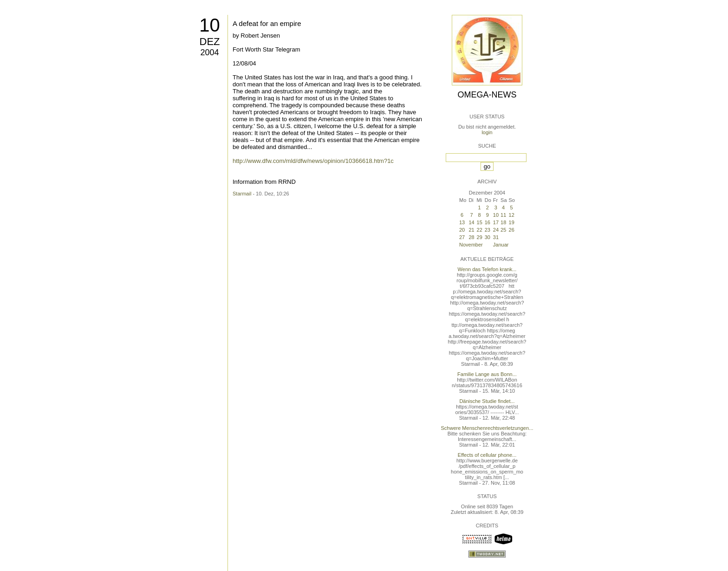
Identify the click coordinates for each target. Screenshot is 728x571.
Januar (501, 245)
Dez (210, 42)
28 (471, 237)
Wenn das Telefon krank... (487, 269)
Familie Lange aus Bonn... (487, 374)
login (487, 132)
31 (496, 237)
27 (462, 237)
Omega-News (487, 95)
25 (503, 230)
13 (462, 222)
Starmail (242, 194)
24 (496, 230)
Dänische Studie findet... (487, 401)
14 (471, 222)
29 (480, 237)
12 (512, 215)
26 (512, 230)
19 (512, 222)
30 (487, 237)
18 (503, 222)
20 (462, 230)
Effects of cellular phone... (487, 455)
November (471, 245)
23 (487, 230)
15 (480, 222)
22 (480, 230)
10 (210, 25)
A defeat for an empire (267, 23)
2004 (209, 52)
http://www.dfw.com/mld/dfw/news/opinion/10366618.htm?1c (313, 161)
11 (503, 215)
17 (496, 222)
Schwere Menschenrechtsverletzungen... (487, 428)
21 (471, 230)
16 (487, 222)
